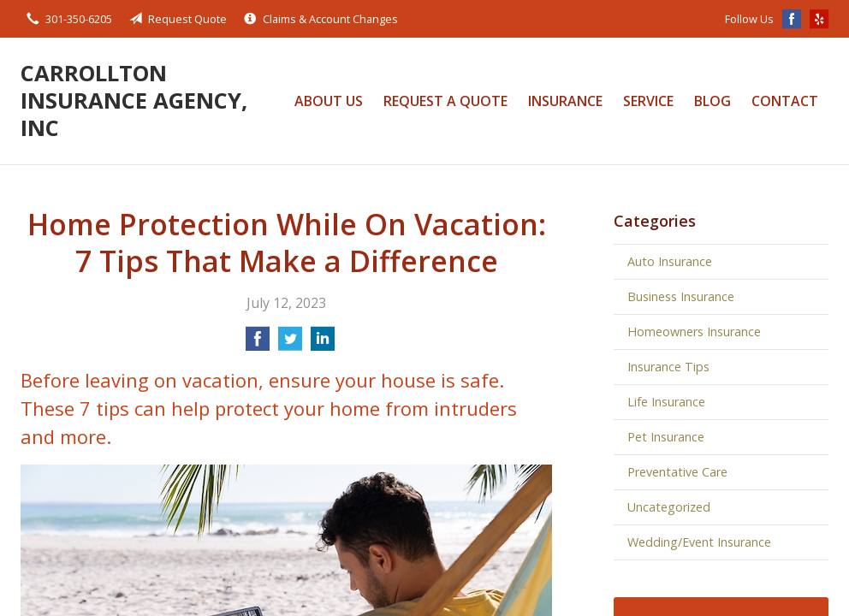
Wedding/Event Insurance (699, 542)
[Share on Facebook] (258, 344)
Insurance (565, 101)
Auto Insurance (670, 261)
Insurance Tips (668, 367)
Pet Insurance (666, 437)
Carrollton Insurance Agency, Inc (134, 101)
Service (648, 101)
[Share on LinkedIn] (323, 344)
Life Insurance (666, 402)
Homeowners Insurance (694, 332)
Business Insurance (681, 296)
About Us (329, 101)
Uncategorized (669, 507)
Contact (785, 101)
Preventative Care (677, 472)
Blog (712, 101)
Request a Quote (445, 101)
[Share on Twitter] (290, 344)
